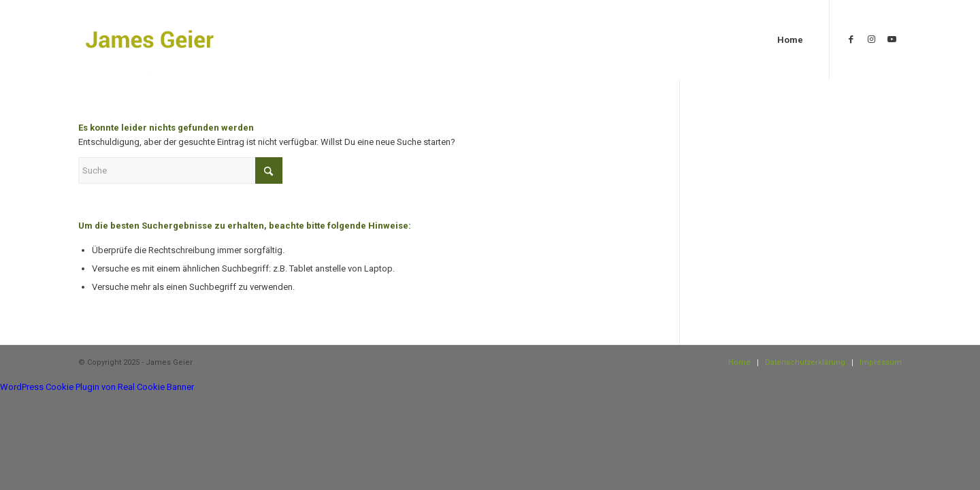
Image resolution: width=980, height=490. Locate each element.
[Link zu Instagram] (871, 39)
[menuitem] (790, 40)
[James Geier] (150, 40)
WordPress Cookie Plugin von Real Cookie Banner (97, 387)
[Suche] (180, 170)
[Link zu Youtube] (892, 39)
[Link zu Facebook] (851, 39)
